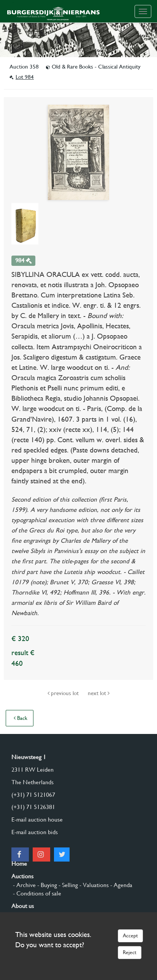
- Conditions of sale (36, 893)
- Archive (24, 885)
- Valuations (93, 885)
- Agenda (121, 885)
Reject (130, 952)
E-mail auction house (37, 819)
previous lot (64, 693)
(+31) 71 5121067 (33, 795)
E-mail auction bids (35, 832)
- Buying (46, 885)
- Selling (67, 885)
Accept (130, 935)
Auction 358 (25, 67)
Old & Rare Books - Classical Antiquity (93, 67)
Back (21, 718)
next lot (99, 693)
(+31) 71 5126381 (33, 807)
